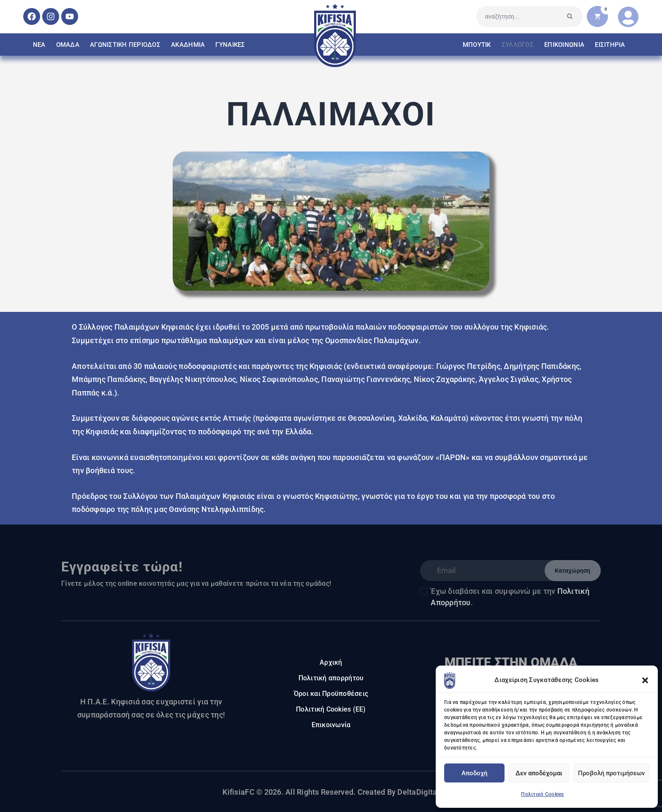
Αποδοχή (474, 773)
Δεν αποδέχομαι (539, 773)
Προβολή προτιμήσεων (611, 773)
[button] (645, 680)
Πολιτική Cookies (542, 794)
